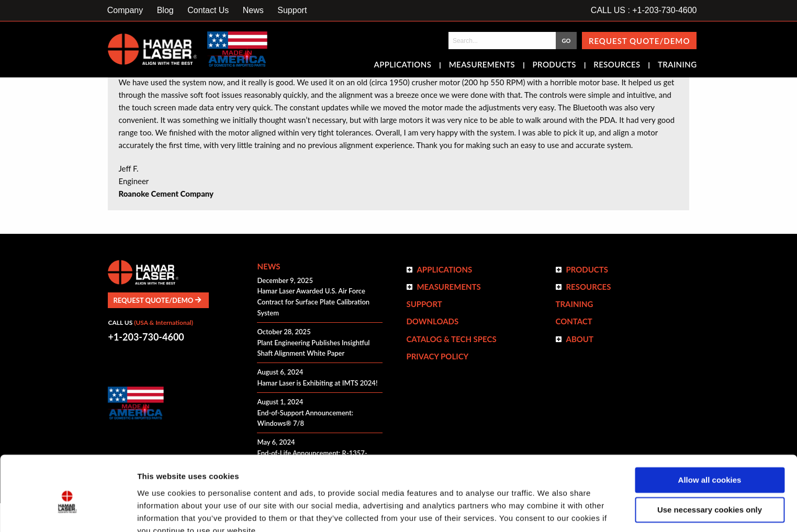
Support (292, 10)
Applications (403, 65)
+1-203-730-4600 (146, 337)
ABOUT (580, 339)
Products (554, 65)
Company (125, 10)
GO (566, 41)
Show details (161, 511)
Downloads (432, 321)
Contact (574, 321)
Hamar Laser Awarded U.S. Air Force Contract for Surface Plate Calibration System (313, 302)
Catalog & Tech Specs (451, 339)
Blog (165, 10)
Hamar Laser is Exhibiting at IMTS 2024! (317, 383)
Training (677, 65)
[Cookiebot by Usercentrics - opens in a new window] (68, 512)
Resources (617, 65)
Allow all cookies (710, 432)
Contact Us (208, 10)
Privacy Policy (437, 356)
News (253, 10)
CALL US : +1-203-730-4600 (644, 10)
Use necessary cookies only (710, 462)
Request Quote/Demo (639, 41)
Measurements (482, 65)
